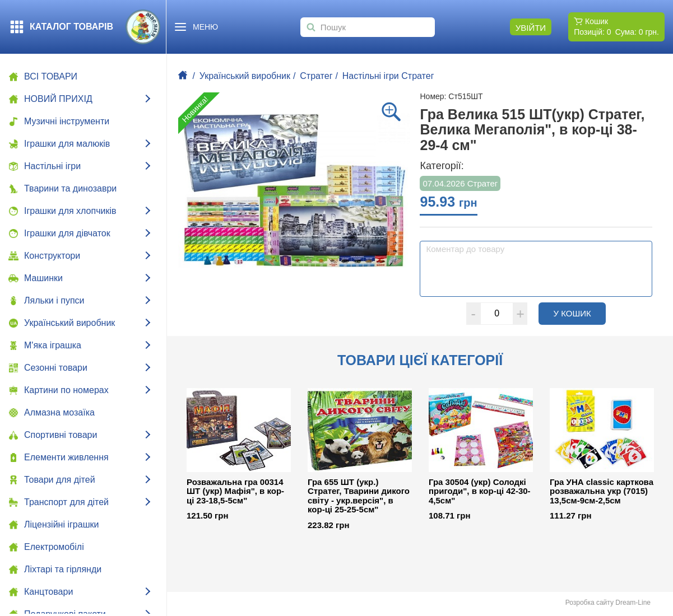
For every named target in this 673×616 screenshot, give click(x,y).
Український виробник (245, 76)
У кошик (579, 313)
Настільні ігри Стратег (388, 76)
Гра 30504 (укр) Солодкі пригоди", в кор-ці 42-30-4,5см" (480, 491)
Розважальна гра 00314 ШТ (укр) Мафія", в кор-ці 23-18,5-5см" (235, 491)
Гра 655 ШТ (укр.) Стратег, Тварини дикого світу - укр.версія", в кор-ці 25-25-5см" (359, 496)
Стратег (316, 76)
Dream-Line (633, 603)
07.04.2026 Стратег (460, 183)
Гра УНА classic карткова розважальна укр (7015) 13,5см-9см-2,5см (602, 491)
